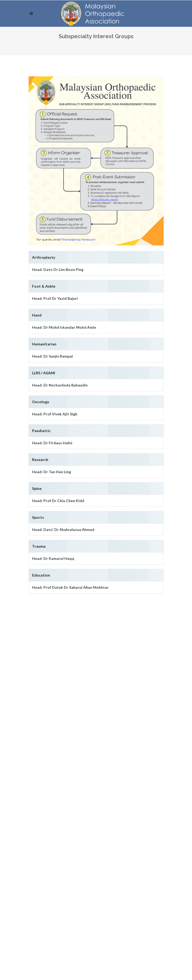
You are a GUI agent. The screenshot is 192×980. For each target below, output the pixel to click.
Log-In (38, 863)
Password (40, 834)
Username (39, 811)
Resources (38, 774)
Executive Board (44, 729)
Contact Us (39, 763)
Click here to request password (85, 876)
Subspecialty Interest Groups (55, 741)
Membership (40, 752)
